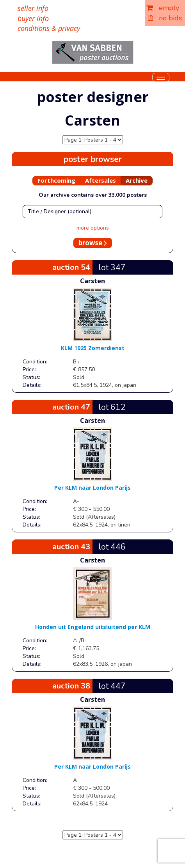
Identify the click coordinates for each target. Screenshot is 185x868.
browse (93, 243)
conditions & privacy (49, 28)
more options (93, 228)
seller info (33, 8)
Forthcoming (56, 180)
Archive (137, 180)
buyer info (33, 18)
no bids (165, 18)
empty (163, 8)
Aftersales (101, 180)
